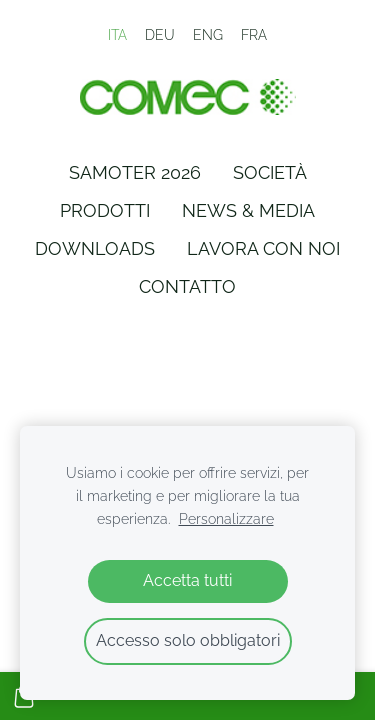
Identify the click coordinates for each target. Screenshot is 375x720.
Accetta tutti (187, 580)
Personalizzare (226, 518)
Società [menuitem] (270, 172)
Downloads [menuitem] (95, 248)
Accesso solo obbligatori (188, 640)
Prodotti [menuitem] (105, 210)
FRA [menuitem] (254, 35)
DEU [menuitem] (160, 35)
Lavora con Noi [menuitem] (263, 248)
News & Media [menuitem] (248, 210)
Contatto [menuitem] (187, 286)
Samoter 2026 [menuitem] (135, 172)
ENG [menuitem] (208, 35)
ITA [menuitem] (117, 35)
